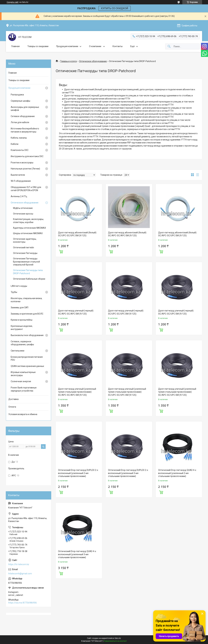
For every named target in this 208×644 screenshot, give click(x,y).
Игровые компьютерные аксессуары (23, 374)
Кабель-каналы (19, 138)
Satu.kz (118, 638)
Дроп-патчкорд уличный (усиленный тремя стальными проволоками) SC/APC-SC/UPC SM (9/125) (177, 392)
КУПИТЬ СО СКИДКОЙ (115, 8)
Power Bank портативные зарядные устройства (24, 389)
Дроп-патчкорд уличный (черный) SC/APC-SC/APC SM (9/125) (76, 312)
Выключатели (18, 175)
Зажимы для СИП (20, 308)
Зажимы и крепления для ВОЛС (27, 314)
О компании (95, 46)
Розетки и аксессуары (22, 163)
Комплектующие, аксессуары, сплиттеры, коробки (28, 221)
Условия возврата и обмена (23, 414)
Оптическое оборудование (93, 61)
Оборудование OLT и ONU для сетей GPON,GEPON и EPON (26, 189)
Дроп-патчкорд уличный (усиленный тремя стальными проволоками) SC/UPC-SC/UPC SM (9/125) (127, 392)
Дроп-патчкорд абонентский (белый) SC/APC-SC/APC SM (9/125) (127, 234)
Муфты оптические (23, 208)
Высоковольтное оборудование (27, 335)
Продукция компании (67, 46)
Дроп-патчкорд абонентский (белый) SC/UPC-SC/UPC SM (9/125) (77, 234)
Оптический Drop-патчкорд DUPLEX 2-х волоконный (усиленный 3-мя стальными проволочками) (128, 473)
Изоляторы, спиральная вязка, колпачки (26, 300)
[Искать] (169, 47)
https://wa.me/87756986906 (22, 603)
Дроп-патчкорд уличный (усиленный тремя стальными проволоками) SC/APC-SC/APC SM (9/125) (77, 392)
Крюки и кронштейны (22, 320)
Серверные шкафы (20, 101)
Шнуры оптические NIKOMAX (28, 233)
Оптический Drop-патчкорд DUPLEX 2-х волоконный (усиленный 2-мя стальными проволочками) (78, 473)
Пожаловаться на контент (115, 641)
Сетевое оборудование (23, 116)
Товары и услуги (68, 61)
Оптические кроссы (23, 214)
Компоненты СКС (20, 150)
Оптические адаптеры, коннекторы (25, 240)
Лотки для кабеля (20, 122)
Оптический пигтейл (24, 248)
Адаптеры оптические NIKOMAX (30, 228)
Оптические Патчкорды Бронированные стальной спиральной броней (26, 262)
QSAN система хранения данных (27, 366)
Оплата (12, 407)
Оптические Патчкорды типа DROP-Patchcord (28, 272)
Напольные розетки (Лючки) (25, 169)
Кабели (15, 144)
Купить (61, 251)
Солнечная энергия (21, 381)
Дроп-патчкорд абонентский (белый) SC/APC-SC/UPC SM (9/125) (177, 234)
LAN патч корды (19, 286)
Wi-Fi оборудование (21, 181)
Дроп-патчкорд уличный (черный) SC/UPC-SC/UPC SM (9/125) (126, 312)
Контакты (118, 46)
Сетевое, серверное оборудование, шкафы (22, 343)
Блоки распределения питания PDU (27, 358)
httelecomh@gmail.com (20, 574)
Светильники (18, 351)
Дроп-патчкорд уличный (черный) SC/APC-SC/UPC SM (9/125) (176, 312)
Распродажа (17, 95)
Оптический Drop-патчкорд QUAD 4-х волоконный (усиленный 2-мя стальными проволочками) (177, 473)
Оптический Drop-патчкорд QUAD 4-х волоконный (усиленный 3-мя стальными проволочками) (77, 554)
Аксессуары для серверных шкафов (25, 109)
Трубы (14, 292)
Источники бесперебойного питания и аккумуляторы (25, 130)
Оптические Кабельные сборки (29, 279)
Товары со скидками (38, 46)
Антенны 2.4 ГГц (19, 196)
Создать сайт (13, 2)
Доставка (13, 399)
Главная (15, 46)
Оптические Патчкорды (25, 253)
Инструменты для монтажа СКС (27, 156)
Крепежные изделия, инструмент (22, 328)
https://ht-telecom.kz (19, 564)
